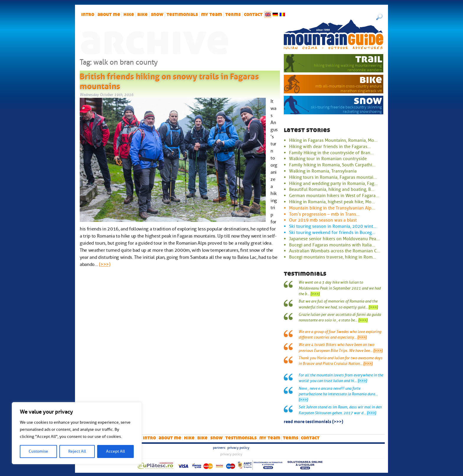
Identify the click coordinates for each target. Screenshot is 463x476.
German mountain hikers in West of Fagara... (334, 196)
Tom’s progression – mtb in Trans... (324, 214)
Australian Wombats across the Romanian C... (335, 251)
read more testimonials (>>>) (313, 421)
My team (212, 14)
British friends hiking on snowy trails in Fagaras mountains (169, 80)
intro (88, 14)
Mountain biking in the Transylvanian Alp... (332, 208)
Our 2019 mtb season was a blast (323, 220)
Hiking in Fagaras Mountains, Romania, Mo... (333, 140)
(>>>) (105, 264)
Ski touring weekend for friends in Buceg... (332, 233)
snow (157, 14)
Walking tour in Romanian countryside (328, 159)
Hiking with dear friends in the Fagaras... (330, 147)
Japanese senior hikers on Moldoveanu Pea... (334, 239)
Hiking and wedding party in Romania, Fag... (333, 183)
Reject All (77, 451)
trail (369, 59)
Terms (233, 14)
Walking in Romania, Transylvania (323, 171)
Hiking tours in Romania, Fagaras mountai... (333, 177)
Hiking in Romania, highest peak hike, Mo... (332, 202)
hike (129, 14)
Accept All (115, 451)
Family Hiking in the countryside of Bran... (331, 153)
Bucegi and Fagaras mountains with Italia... (332, 245)
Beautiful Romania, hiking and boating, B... (332, 189)
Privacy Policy (238, 448)
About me (109, 14)
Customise (38, 451)
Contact (253, 14)
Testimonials (182, 14)
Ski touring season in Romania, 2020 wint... (333, 226)
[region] (77, 433)
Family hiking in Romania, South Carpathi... (332, 165)
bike (142, 14)
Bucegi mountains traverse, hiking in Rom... (333, 257)
